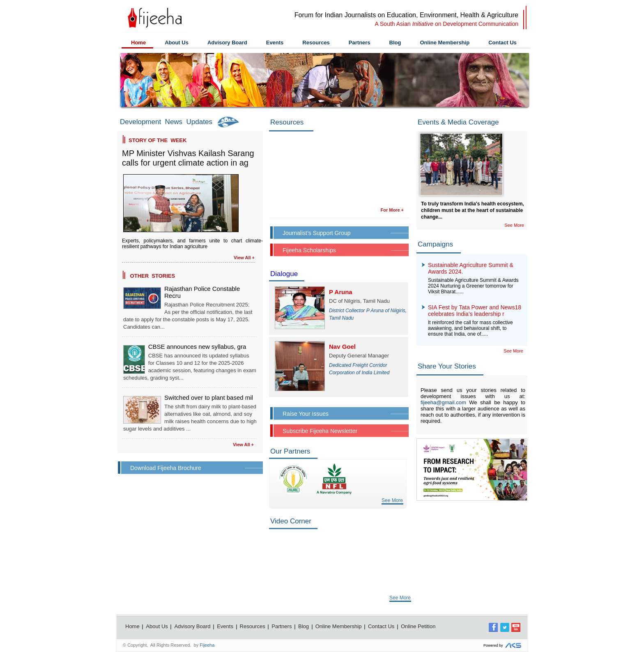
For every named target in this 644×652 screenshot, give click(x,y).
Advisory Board (227, 43)
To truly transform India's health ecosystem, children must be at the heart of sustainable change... (473, 210)
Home (138, 43)
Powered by (503, 646)
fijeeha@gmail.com (443, 402)
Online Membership (445, 43)
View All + (244, 258)
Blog (395, 43)
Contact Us (503, 43)
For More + (392, 210)
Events (275, 43)
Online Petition (418, 626)
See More (392, 500)
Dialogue (284, 274)
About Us (177, 43)
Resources (316, 43)
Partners (360, 43)
